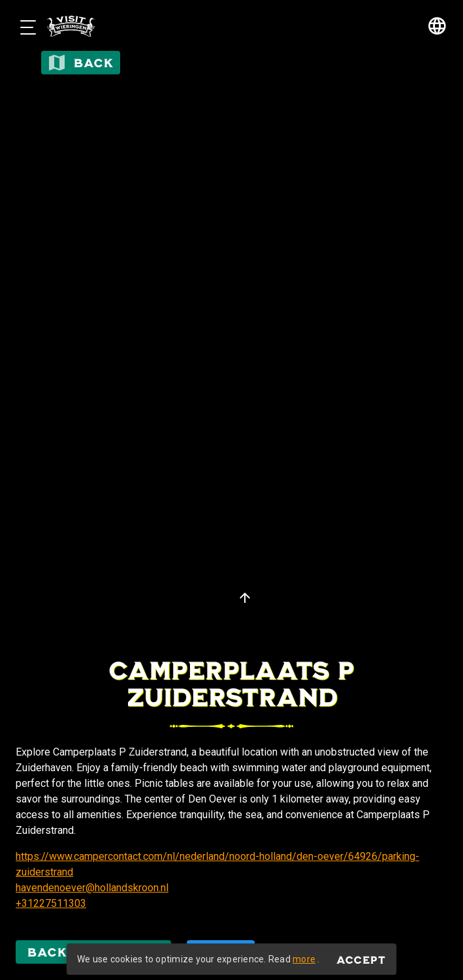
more (304, 959)
